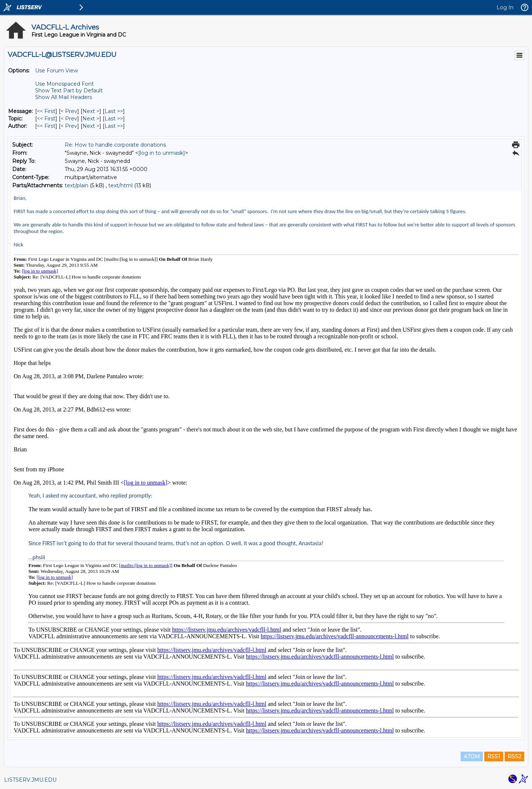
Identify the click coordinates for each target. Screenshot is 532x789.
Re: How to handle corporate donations (115, 145)
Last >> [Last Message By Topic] (114, 119)
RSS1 (494, 756)
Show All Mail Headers (64, 97)
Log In (505, 7)
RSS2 (514, 756)
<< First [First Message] (46, 111)
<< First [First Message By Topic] (46, 119)
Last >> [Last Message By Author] (114, 126)
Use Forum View (57, 71)
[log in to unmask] (162, 153)
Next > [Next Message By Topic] (91, 119)
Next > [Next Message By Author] (91, 126)
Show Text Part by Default (69, 90)
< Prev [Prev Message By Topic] (69, 119)
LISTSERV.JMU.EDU (30, 780)
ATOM (472, 756)
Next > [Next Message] (91, 111)
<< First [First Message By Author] (46, 126)
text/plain (76, 185)
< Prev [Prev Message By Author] (69, 126)
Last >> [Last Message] (114, 111)
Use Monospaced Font (64, 84)
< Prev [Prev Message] (69, 111)
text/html (120, 185)
